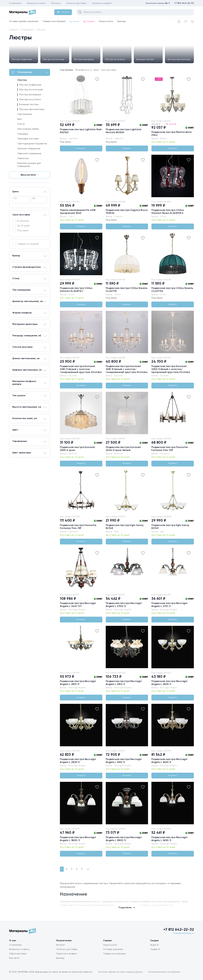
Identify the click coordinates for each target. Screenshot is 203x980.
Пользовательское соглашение (164, 972)
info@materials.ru (184, 933)
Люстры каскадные (84, 59)
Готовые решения (113, 949)
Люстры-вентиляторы (179, 59)
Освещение (30, 72)
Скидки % (155, 949)
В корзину (81, 148)
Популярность (84, 70)
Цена (96, 70)
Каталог (61, 945)
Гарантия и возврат (102, 3)
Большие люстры (145, 59)
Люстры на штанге (115, 59)
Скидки (89, 22)
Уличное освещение (29, 149)
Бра (20, 119)
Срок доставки (109, 70)
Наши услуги (106, 21)
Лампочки (23, 159)
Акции (75, 22)
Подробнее (125, 908)
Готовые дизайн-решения (24, 21)
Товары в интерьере (54, 21)
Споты (21, 124)
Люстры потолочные (54, 59)
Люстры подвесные (22, 59)
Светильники (25, 114)
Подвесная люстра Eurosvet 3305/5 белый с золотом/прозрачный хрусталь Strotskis (171, 369)
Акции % (154, 945)
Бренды (122, 21)
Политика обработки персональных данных (120, 972)
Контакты (56, 3)
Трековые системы (28, 139)
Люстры (22, 80)
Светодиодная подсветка (32, 144)
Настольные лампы (28, 129)
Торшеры (23, 134)
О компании (15, 3)
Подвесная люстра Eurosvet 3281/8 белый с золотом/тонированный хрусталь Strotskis (127, 369)
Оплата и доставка (76, 3)
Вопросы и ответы (36, 3)
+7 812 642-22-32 (184, 3)
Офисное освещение (29, 154)
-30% (159, 79)
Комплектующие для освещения (29, 165)
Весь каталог (30, 175)
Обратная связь (18, 954)
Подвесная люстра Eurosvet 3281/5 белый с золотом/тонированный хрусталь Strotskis (81, 369)
